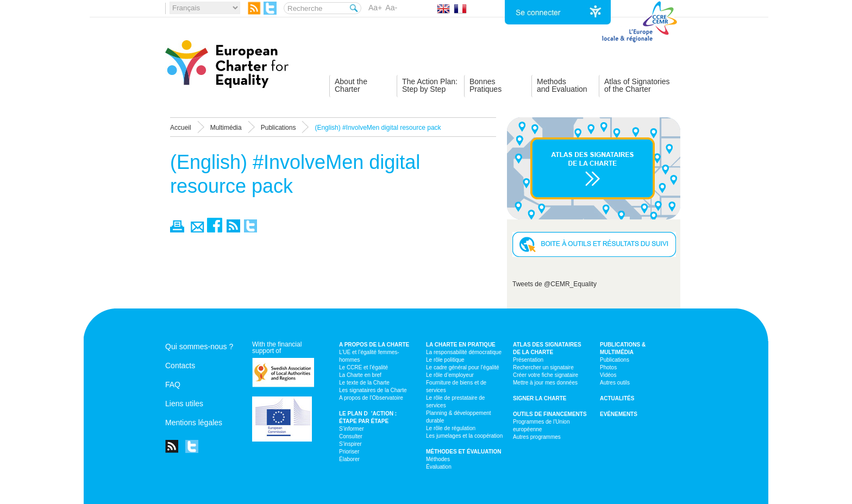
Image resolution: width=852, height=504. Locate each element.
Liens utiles (184, 404)
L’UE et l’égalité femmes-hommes (369, 356)
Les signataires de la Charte (373, 390)
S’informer (352, 429)
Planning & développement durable (459, 417)
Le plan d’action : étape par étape (368, 417)
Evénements (619, 414)
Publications (615, 360)
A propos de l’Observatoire (371, 398)
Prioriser (349, 452)
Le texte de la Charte (364, 383)
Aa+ (375, 8)
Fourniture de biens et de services (456, 386)
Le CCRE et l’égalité (364, 367)
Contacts (180, 366)
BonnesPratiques (485, 85)
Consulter (351, 436)
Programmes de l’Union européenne (541, 426)
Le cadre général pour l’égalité (463, 367)
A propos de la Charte (374, 345)
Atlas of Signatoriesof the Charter (637, 85)
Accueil (181, 128)
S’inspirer (350, 444)
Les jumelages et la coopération (464, 436)
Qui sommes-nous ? (199, 346)
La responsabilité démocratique (464, 352)
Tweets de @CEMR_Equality (555, 284)
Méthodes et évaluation (464, 452)
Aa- (391, 8)
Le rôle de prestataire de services (455, 402)
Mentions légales (194, 423)
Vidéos (608, 375)
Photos (608, 367)
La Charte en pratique (461, 345)
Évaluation (439, 467)
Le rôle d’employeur (450, 375)
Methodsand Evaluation (562, 85)
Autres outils (615, 383)
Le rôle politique (445, 360)
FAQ (173, 385)
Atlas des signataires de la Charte (547, 348)
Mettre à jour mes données (545, 383)
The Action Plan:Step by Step (430, 85)
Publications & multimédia (623, 348)
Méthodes (438, 459)
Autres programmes (537, 437)
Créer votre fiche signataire (546, 375)
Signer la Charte (540, 398)
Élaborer (349, 459)
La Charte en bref (360, 375)
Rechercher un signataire (543, 367)
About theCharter (351, 85)
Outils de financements (550, 414)
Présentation (528, 360)
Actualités (617, 398)
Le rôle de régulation (451, 428)
